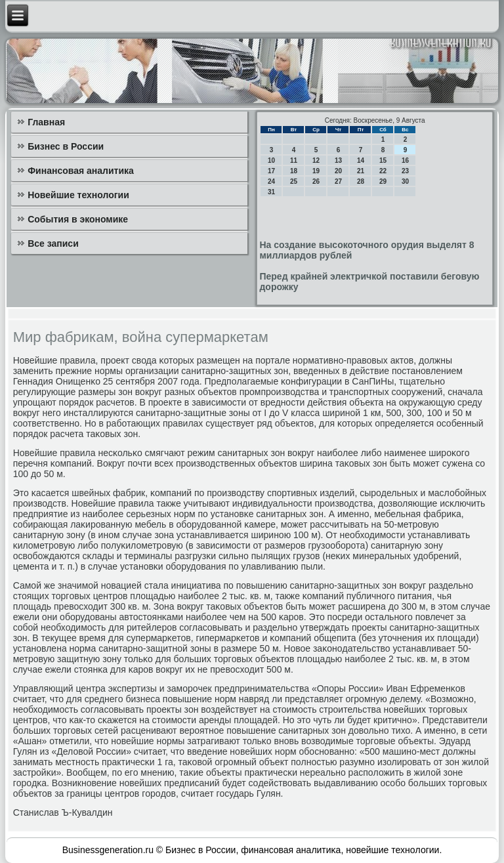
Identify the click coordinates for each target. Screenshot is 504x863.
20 (338, 171)
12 (316, 160)
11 (294, 160)
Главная (46, 122)
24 (271, 181)
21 (361, 171)
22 (383, 171)
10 (271, 160)
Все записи (53, 243)
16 (405, 160)
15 (383, 160)
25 (294, 181)
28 (361, 181)
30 (405, 181)
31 (271, 192)
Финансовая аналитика (81, 171)
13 (338, 160)
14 (361, 160)
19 (316, 171)
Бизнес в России (66, 146)
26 (316, 181)
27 (338, 181)
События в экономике (78, 219)
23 (405, 171)
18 (294, 171)
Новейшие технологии (78, 195)
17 (271, 171)
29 (383, 181)
